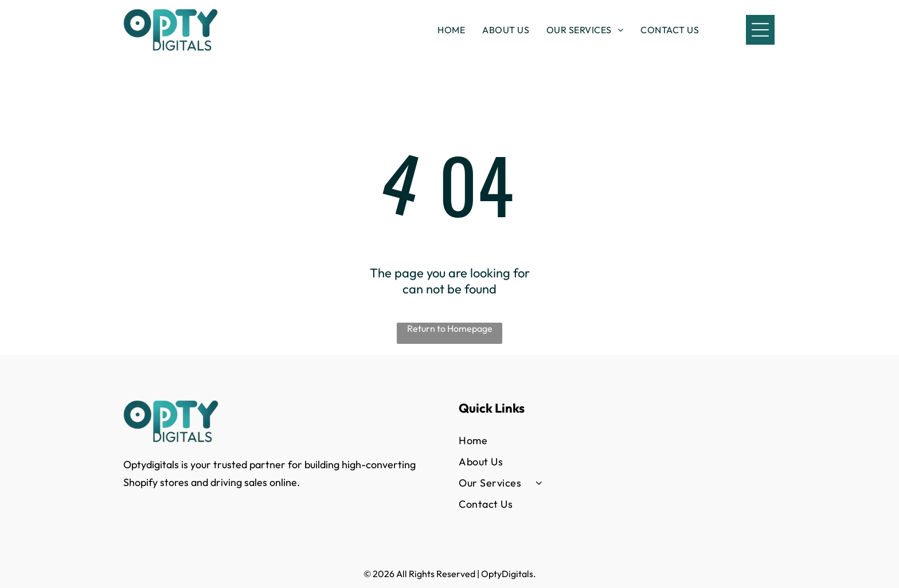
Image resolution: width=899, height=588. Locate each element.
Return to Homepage (450, 328)
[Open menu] (760, 30)
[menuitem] (451, 30)
